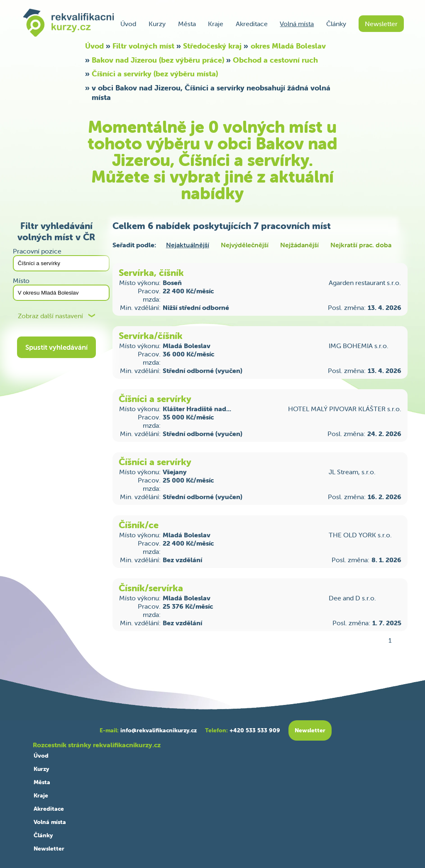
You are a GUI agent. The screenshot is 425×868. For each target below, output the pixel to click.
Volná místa (297, 24)
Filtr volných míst (143, 46)
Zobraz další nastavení (50, 316)
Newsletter (381, 24)
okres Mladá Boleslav (288, 46)
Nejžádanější (299, 245)
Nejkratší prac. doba (361, 245)
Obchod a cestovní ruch (275, 60)
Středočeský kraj (212, 46)
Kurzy (157, 24)
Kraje (216, 24)
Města (187, 24)
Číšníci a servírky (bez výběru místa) (155, 74)
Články (336, 24)
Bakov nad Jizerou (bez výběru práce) (158, 60)
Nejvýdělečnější (245, 245)
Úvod (128, 24)
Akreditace (252, 24)
